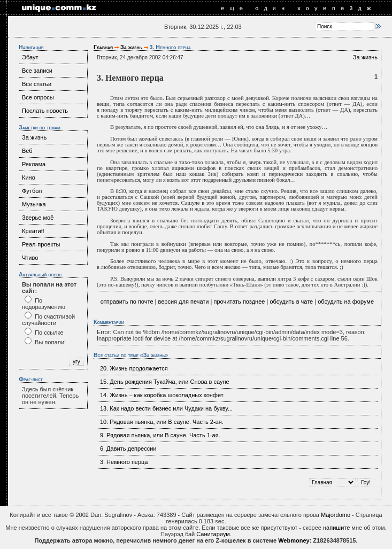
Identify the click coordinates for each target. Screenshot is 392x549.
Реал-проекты (41, 244)
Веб (27, 151)
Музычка (34, 204)
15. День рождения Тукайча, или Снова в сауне (165, 382)
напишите (336, 528)
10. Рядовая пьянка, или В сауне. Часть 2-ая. (162, 422)
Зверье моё (38, 218)
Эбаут (30, 57)
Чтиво (30, 258)
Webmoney (294, 540)
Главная (103, 47)
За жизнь (34, 137)
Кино (29, 177)
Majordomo (336, 515)
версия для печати (184, 301)
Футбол (32, 191)
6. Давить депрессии (128, 449)
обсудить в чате (291, 301)
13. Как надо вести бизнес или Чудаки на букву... (166, 408)
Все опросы (38, 97)
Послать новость (45, 111)
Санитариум (213, 534)
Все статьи (37, 84)
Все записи (37, 71)
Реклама (34, 164)
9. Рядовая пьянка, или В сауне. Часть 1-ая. (160, 435)
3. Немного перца (124, 462)
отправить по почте (127, 301)
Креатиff (33, 231)
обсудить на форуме (346, 301)
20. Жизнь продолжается (134, 368)
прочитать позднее (239, 301)
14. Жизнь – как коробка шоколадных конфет (162, 395)
